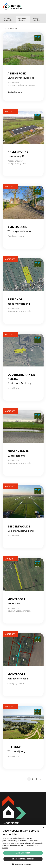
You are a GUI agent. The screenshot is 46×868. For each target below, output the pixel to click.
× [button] (43, 828)
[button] (23, 864)
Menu (42, 7)
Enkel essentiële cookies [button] (23, 859)
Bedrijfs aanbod (37, 20)
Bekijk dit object (15, 92)
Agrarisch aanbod (22, 20)
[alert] (23, 847)
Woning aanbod (8, 20)
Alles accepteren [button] (23, 853)
